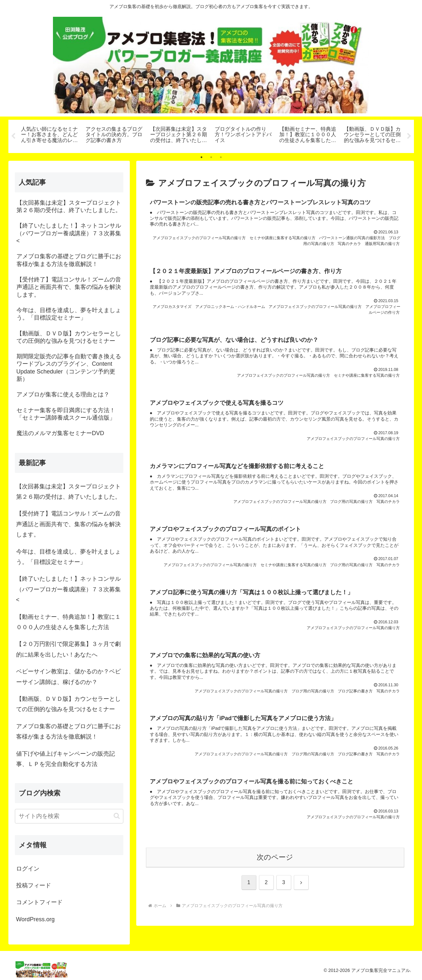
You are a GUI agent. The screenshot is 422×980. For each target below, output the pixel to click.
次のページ (275, 870)
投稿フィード (34, 885)
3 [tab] (221, 157)
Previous (13, 136)
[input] (69, 816)
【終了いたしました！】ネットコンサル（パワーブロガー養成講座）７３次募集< (68, 589)
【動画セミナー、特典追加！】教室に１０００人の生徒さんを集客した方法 (68, 622)
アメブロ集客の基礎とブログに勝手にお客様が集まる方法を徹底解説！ (68, 731)
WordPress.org (36, 919)
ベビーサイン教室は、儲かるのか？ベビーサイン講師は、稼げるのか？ (68, 677)
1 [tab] (201, 157)
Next (409, 136)
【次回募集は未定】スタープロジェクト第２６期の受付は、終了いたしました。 (68, 492)
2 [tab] (211, 157)
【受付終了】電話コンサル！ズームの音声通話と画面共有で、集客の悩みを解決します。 (68, 524)
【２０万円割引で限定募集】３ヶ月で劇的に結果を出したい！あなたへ (68, 649)
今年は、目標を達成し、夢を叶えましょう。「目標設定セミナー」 (68, 557)
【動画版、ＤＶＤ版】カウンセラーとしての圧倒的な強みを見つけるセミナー (68, 704)
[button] (117, 816)
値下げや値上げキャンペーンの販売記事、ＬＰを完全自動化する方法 (66, 759)
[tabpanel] (50, 135)
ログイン (28, 869)
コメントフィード (39, 902)
